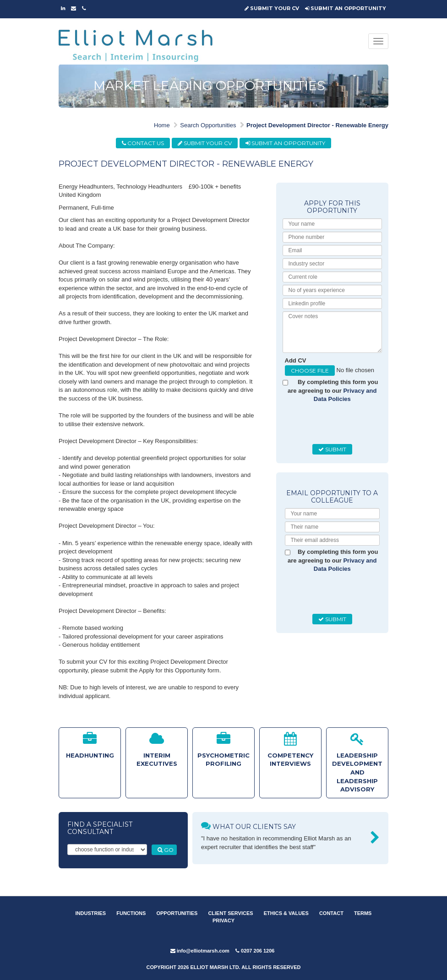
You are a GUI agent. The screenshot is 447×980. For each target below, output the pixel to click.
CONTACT (331, 913)
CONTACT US (143, 143)
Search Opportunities (208, 125)
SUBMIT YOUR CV (272, 8)
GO (166, 850)
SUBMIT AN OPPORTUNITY (346, 8)
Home (162, 125)
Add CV (296, 360)
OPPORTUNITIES (177, 913)
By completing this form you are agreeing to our (333, 390)
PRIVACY (223, 920)
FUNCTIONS (131, 913)
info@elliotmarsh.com (200, 951)
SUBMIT (332, 449)
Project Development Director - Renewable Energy (317, 125)
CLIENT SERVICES (230, 913)
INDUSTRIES (91, 913)
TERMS (363, 913)
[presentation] (354, 424)
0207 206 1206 (255, 951)
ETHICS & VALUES (286, 913)
